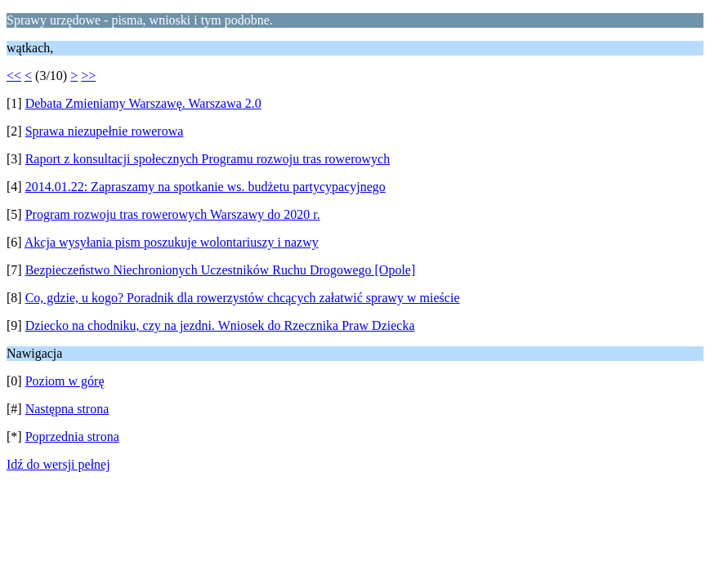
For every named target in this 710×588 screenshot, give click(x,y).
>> (88, 76)
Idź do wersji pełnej (58, 464)
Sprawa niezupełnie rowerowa (105, 131)
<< (14, 76)
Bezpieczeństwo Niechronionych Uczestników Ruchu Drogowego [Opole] (221, 270)
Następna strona (67, 409)
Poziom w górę (65, 381)
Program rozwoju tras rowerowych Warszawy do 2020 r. (173, 214)
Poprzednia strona (72, 437)
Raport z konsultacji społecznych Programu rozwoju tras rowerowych (208, 159)
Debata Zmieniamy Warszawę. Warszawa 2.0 (143, 103)
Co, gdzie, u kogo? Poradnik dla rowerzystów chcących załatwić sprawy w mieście (243, 298)
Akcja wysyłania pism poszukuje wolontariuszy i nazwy (172, 242)
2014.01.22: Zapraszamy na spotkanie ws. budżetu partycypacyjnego (205, 187)
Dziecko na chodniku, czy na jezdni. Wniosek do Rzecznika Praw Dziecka (220, 325)
